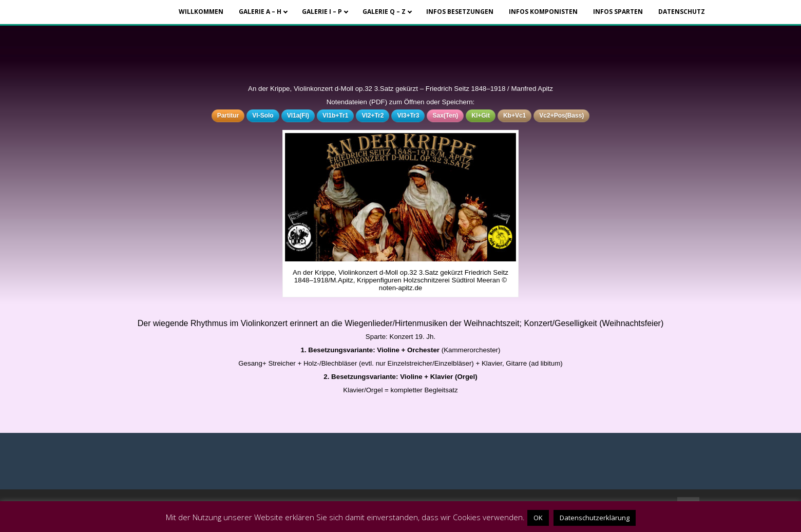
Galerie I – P (322, 12)
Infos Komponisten (543, 12)
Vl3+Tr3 (408, 116)
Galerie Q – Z (384, 12)
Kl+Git (481, 116)
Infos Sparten (618, 12)
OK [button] (538, 518)
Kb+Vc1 (514, 116)
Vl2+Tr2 (373, 116)
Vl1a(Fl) (298, 116)
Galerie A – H (260, 12)
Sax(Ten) (445, 116)
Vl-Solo (263, 116)
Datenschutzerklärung (595, 518)
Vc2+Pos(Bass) (561, 116)
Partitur (228, 116)
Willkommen (201, 12)
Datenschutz (682, 12)
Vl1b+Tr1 (335, 116)
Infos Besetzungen (460, 12)
